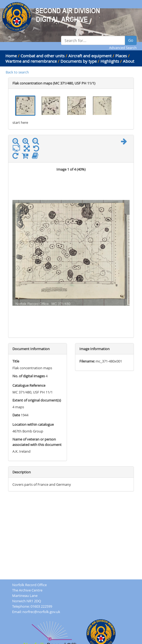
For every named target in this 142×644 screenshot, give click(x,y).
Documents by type (79, 61)
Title (16, 361)
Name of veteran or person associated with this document (37, 442)
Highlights (110, 61)
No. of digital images (29, 376)
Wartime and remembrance (31, 61)
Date (16, 415)
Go (131, 40)
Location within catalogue (33, 424)
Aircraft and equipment (90, 56)
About (129, 61)
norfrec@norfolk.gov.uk (41, 612)
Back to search (17, 72)
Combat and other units (43, 56)
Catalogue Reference (29, 385)
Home (11, 56)
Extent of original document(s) (37, 400)
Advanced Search (123, 48)
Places (121, 56)
